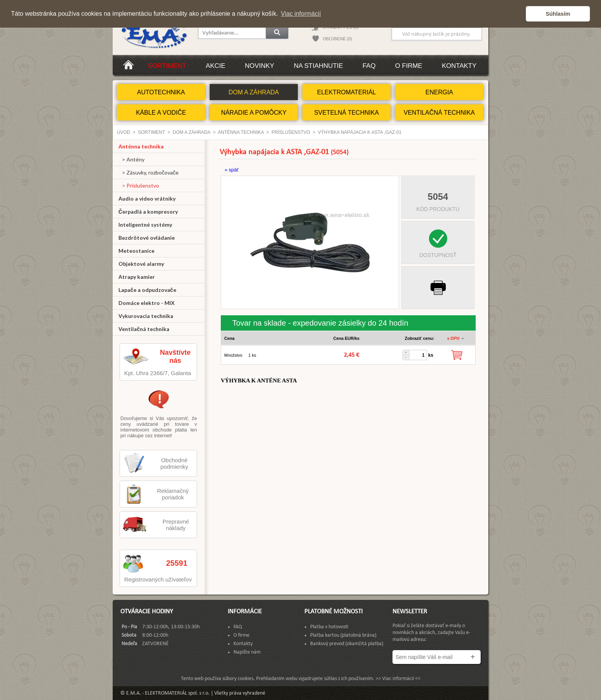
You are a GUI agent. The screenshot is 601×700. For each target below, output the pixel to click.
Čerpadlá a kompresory (148, 212)
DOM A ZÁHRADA (254, 92)
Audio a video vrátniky (147, 198)
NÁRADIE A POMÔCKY (254, 113)
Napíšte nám (247, 652)
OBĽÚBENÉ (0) (337, 39)
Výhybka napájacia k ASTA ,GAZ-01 (360, 132)
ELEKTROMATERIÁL (346, 92)
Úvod (124, 132)
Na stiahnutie (318, 66)
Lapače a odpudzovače (147, 290)
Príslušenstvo (291, 132)
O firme (409, 66)
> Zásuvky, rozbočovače (149, 172)
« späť (232, 170)
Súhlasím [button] (558, 14)
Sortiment (167, 66)
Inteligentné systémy (145, 225)
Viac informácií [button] (301, 14)
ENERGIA (439, 92)
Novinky (260, 66)
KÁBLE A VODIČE (161, 113)
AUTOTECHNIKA (161, 92)
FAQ (369, 66)
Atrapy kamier (137, 277)
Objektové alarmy (141, 264)
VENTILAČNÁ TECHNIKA (439, 113)
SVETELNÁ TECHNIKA (347, 113)
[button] (518, 14)
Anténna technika (241, 132)
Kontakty (459, 66)
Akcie (216, 66)
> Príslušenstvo (139, 185)
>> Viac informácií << (398, 679)
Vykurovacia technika (146, 316)
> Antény (131, 159)
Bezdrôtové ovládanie (147, 238)
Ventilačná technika (144, 329)
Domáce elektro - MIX (147, 303)
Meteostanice (136, 251)
